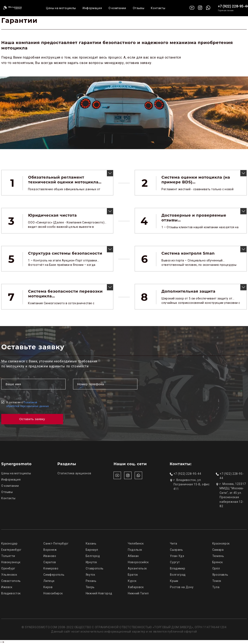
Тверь (90, 587)
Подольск (135, 550)
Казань (91, 543)
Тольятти (8, 556)
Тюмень (218, 556)
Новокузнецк (11, 562)
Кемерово (51, 568)
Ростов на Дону (182, 587)
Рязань (91, 581)
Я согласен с (28, 404)
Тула (216, 587)
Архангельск (137, 568)
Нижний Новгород (99, 593)
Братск (133, 575)
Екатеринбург (11, 550)
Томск (217, 581)
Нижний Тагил (138, 593)
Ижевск (7, 587)
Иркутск (91, 562)
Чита (174, 543)
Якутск (90, 575)
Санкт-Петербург (56, 543)
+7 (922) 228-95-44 (187, 474)
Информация (92, 8)
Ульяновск (9, 575)
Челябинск (136, 543)
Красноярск (221, 543)
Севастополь (11, 581)
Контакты (158, 8)
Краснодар (9, 543)
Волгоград (178, 575)
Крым (174, 581)
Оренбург (8, 568)
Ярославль (220, 575)
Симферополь (54, 575)
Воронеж (50, 550)
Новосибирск (53, 593)
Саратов (50, 562)
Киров (48, 587)
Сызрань (176, 550)
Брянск (218, 562)
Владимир (178, 568)
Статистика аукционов (74, 473)
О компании (117, 8)
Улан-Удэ (177, 556)
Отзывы (139, 8)
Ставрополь (95, 568)
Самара (218, 550)
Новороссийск (138, 562)
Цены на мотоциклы (61, 8)
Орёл (216, 568)
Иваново (50, 556)
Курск (132, 581)
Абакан (133, 556)
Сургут (175, 562)
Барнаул (92, 550)
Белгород (93, 556)
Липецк (49, 581)
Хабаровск (136, 587)
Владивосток (11, 593)
